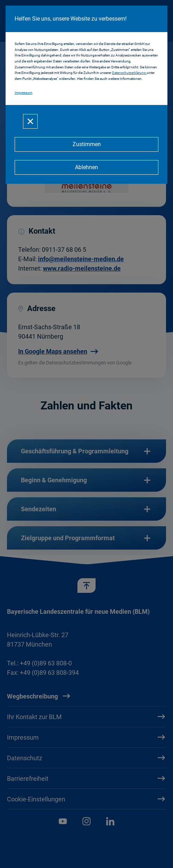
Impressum (24, 93)
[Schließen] (30, 121)
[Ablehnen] (86, 167)
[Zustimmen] (86, 144)
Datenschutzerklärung (129, 73)
